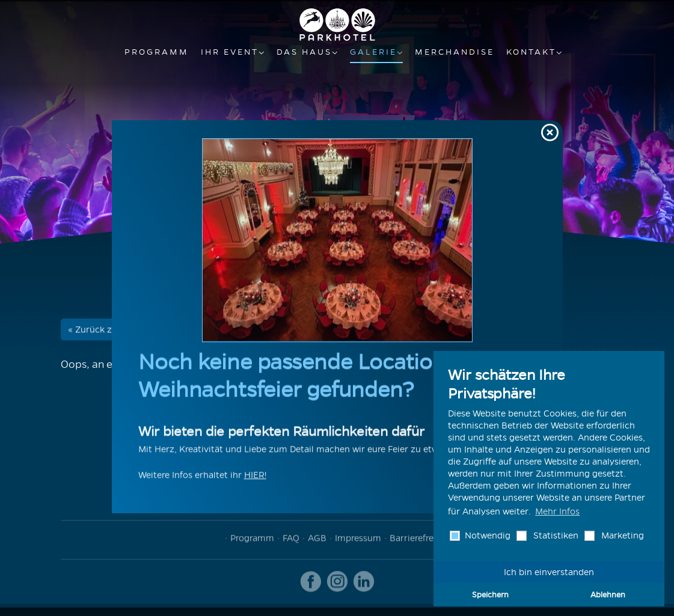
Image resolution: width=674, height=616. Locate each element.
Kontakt (531, 52)
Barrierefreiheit (421, 540)
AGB (317, 540)
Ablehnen (608, 594)
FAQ (291, 540)
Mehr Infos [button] (557, 511)
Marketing (621, 535)
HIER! (255, 477)
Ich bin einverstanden (549, 572)
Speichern (490, 594)
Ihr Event (230, 52)
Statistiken (555, 535)
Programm (157, 52)
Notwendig (486, 535)
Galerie (373, 52)
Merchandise (455, 52)
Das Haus (304, 52)
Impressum (358, 540)
